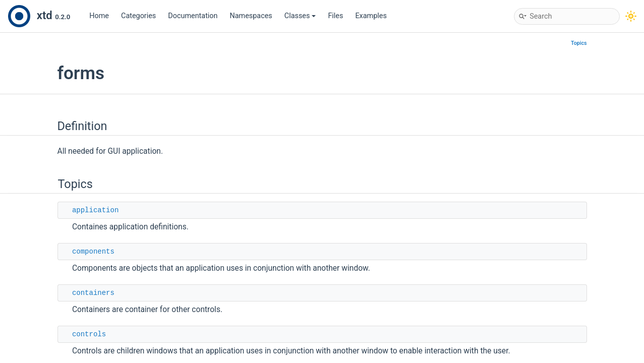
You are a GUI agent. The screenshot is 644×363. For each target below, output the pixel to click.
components (93, 252)
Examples (371, 16)
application (95, 210)
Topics (579, 43)
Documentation (193, 16)
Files (335, 16)
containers (93, 293)
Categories (138, 16)
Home (99, 16)
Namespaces (251, 16)
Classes (300, 16)
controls (89, 334)
